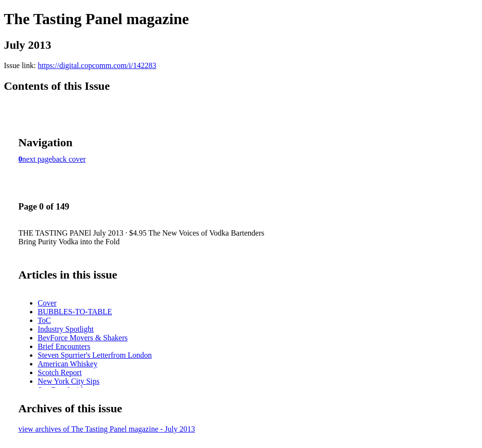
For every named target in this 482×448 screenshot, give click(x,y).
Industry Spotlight (66, 329)
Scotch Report (60, 372)
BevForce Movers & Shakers (83, 338)
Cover (47, 303)
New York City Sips (69, 381)
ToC (44, 320)
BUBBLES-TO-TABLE (75, 312)
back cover (69, 159)
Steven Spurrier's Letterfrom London (95, 355)
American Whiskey (68, 364)
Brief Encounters (64, 346)
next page (37, 159)
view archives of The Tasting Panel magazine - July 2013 (107, 429)
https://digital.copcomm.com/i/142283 (97, 65)
